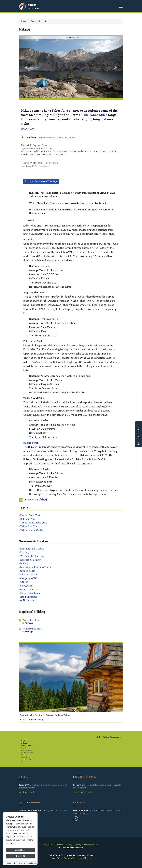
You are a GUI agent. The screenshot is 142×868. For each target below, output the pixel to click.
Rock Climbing (29, 597)
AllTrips (32, 5)
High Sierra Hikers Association (26, 743)
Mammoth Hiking (32, 629)
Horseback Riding (30, 560)
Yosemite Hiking (31, 620)
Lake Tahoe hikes (94, 115)
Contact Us (48, 845)
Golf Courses (27, 600)
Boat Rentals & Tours (32, 549)
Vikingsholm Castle (32, 530)
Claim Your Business (45, 148)
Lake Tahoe (34, 8)
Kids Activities (29, 574)
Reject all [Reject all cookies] (20, 862)
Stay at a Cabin (36, 499)
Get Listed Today (28, 815)
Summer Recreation (40, 21)
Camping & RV (28, 578)
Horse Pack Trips (30, 593)
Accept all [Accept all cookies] (20, 856)
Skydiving (26, 586)
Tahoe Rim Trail (29, 526)
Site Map (59, 845)
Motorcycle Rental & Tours (35, 567)
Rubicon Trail (28, 519)
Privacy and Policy (73, 845)
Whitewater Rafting (32, 556)
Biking (24, 563)
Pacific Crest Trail (30, 515)
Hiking (24, 582)
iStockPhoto (75, 38)
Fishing (25, 552)
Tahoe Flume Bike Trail (34, 523)
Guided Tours (28, 571)
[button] (27, 67)
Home (24, 21)
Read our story (27, 792)
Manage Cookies (91, 845)
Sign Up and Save (82, 792)
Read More (29, 129)
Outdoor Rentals (29, 589)
